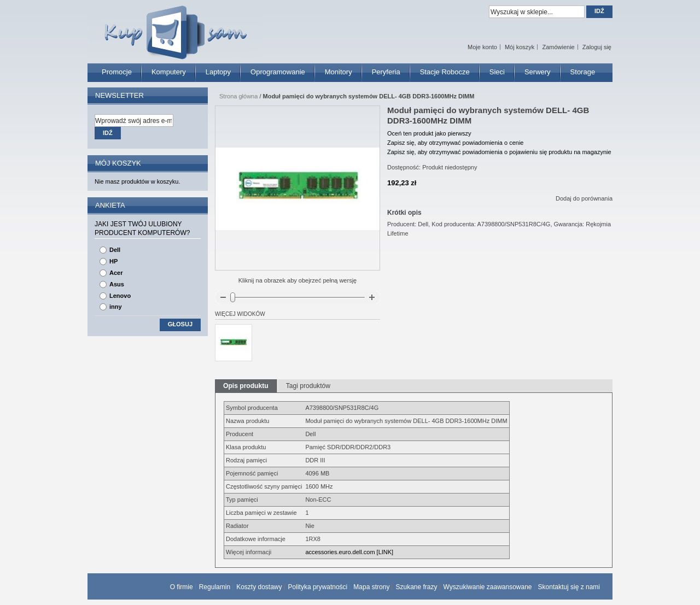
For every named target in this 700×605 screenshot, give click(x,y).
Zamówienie (558, 47)
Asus (117, 284)
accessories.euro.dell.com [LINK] (349, 552)
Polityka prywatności (318, 587)
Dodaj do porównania (584, 198)
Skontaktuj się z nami (569, 587)
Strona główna (238, 96)
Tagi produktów (308, 386)
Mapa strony (371, 587)
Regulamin (215, 587)
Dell (115, 250)
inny (116, 307)
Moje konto (482, 47)
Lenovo (120, 296)
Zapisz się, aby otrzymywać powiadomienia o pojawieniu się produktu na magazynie (499, 152)
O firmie (182, 587)
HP (113, 261)
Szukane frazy (416, 587)
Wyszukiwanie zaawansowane (488, 587)
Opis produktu (246, 386)
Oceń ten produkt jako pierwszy (429, 133)
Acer (116, 273)
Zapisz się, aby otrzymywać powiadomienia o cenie (455, 143)
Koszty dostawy (259, 587)
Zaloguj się (597, 47)
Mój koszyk (520, 47)
